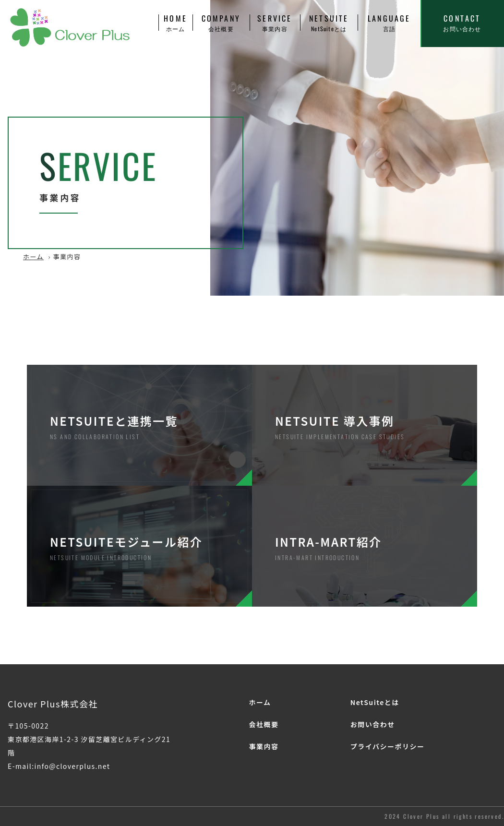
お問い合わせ (373, 724)
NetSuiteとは (375, 702)
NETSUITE (329, 23)
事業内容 (264, 746)
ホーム (33, 257)
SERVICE (275, 23)
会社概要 (264, 724)
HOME (175, 23)
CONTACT (462, 23)
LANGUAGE (389, 23)
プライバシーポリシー (388, 746)
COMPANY (221, 23)
